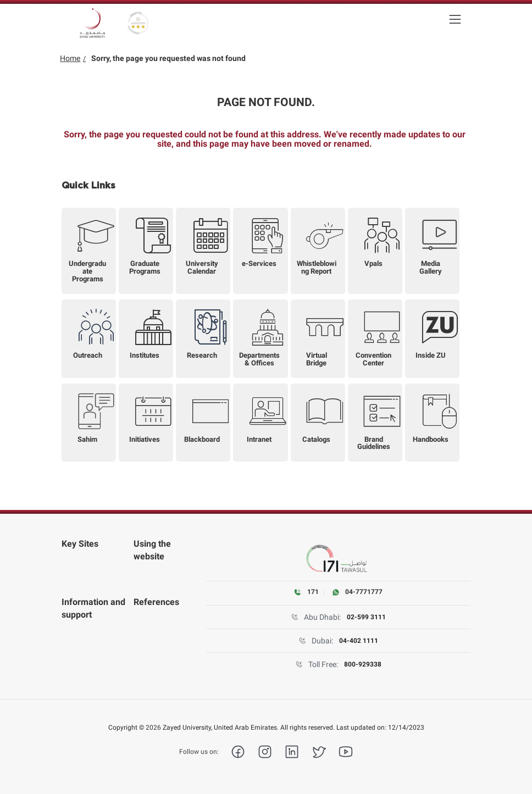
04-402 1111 (359, 641)
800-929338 (363, 664)
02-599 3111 (366, 617)
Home (70, 58)
